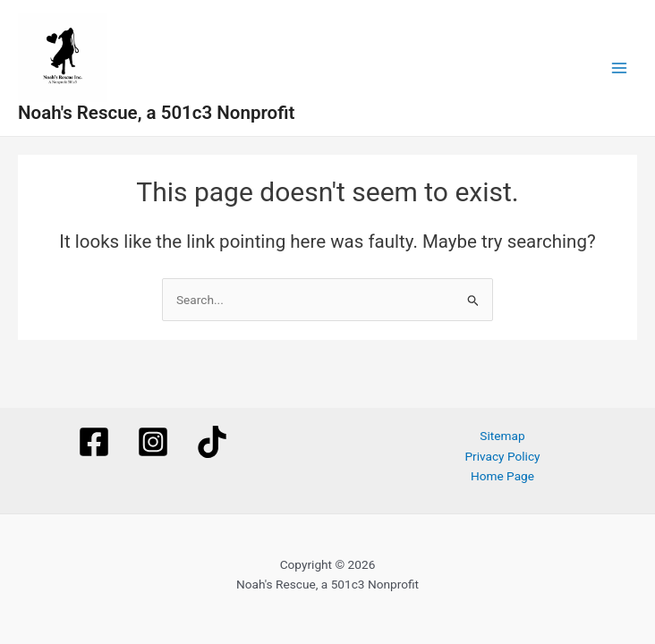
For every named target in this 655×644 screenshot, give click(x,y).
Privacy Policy (502, 456)
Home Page (502, 476)
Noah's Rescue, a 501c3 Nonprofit (156, 113)
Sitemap (502, 436)
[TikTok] (212, 442)
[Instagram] (153, 442)
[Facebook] (94, 442)
